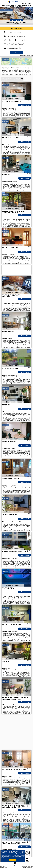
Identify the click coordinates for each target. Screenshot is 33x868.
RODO (2, 858)
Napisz (31, 867)
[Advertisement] (16, 732)
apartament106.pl (17, 2)
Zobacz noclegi (25, 105)
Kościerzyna (5, 85)
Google (23, 851)
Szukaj (17, 53)
